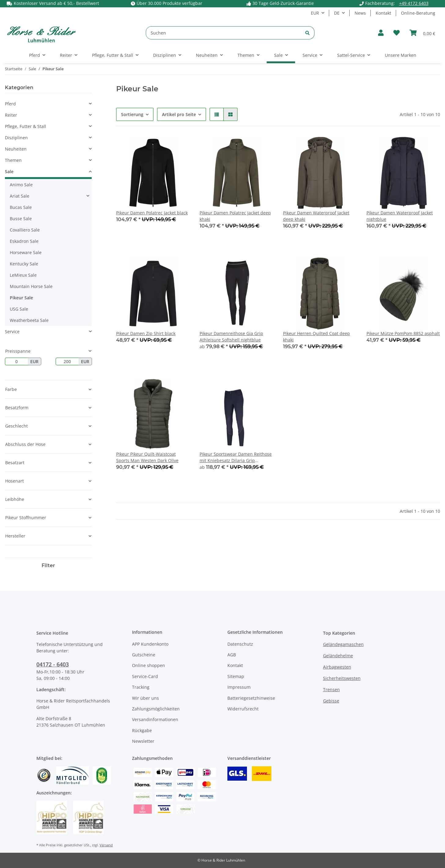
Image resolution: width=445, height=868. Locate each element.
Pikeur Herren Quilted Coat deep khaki (316, 337)
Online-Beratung (418, 13)
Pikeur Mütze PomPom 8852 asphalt (403, 333)
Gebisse (331, 701)
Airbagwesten (337, 667)
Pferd (10, 104)
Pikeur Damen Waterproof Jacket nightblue (400, 216)
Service (12, 332)
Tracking (141, 687)
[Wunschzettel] (397, 33)
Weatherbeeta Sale (29, 320)
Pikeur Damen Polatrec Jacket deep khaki (235, 216)
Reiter (11, 115)
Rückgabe (142, 730)
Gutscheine (144, 655)
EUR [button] (315, 13)
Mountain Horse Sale (31, 286)
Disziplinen (16, 138)
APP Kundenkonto (150, 644)
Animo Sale (21, 185)
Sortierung (132, 114)
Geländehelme (338, 656)
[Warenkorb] (422, 33)
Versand (106, 845)
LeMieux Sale (23, 275)
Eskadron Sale (24, 241)
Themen (13, 160)
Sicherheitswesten (342, 678)
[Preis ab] (16, 362)
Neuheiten (16, 149)
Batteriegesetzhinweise (251, 698)
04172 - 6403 (53, 664)
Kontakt (383, 13)
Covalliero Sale (25, 230)
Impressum (239, 687)
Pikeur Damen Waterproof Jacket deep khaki (316, 216)
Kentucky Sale (24, 264)
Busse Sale (21, 219)
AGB (232, 655)
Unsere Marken (401, 55)
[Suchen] (223, 33)
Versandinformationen (155, 719)
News (360, 13)
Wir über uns (145, 698)
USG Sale (19, 309)
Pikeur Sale (21, 298)
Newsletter (143, 741)
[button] (381, 33)
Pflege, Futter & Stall (26, 126)
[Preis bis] (67, 362)
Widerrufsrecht (243, 709)
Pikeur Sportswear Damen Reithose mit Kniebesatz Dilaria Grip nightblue (236, 457)
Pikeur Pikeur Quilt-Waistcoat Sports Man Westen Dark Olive (147, 457)
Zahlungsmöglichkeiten (156, 709)
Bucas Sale (21, 207)
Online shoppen (149, 665)
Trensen (331, 689)
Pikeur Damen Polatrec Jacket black (152, 213)
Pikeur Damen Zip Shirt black (146, 333)
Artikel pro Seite (179, 114)
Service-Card (145, 676)
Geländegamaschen (343, 644)
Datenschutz (240, 644)
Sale (9, 171)
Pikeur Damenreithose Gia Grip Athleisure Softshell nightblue (231, 337)
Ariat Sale (20, 196)
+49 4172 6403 (414, 3)
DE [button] (337, 13)
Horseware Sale (26, 252)
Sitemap (236, 676)
